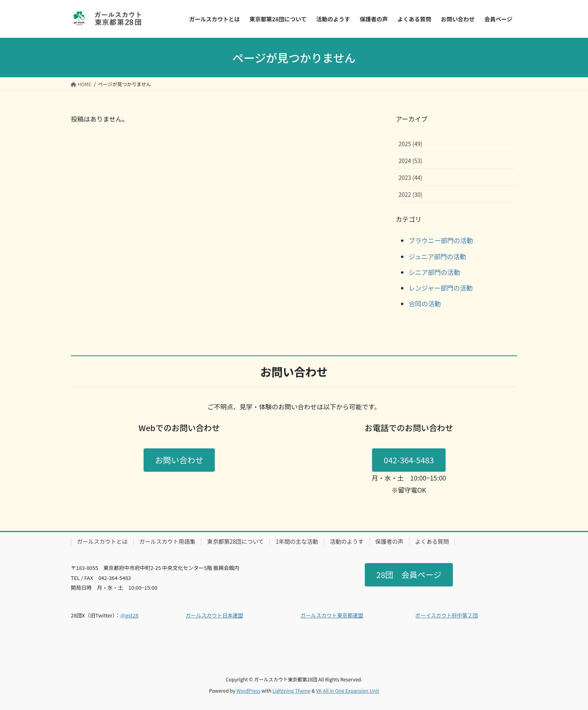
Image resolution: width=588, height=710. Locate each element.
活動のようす (347, 541)
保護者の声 (389, 541)
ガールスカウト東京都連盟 (332, 615)
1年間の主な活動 (297, 541)
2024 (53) (410, 161)
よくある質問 (432, 541)
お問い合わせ (179, 460)
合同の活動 (425, 303)
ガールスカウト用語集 (167, 541)
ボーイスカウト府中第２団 (447, 615)
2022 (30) (410, 194)
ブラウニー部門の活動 (441, 240)
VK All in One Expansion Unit (348, 690)
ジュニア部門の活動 (437, 256)
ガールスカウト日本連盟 (215, 615)
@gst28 (129, 615)
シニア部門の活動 (434, 272)
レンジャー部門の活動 (441, 288)
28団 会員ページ (409, 575)
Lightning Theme (291, 690)
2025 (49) (410, 144)
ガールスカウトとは (102, 541)
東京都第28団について (235, 541)
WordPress (249, 690)
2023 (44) (410, 177)
